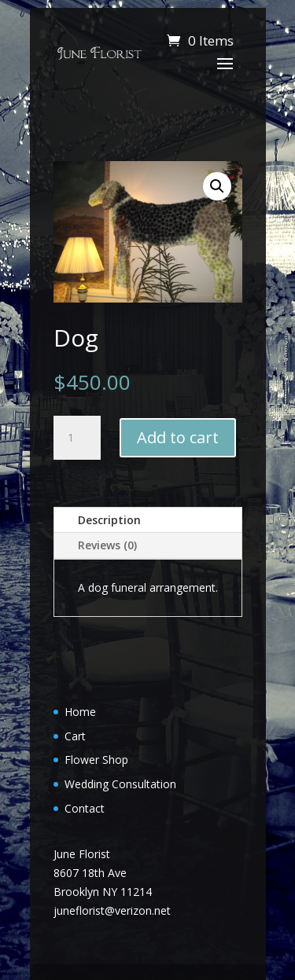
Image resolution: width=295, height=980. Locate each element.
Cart (75, 736)
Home (80, 712)
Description (109, 520)
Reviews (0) (107, 545)
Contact (85, 808)
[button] (217, 186)
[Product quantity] (77, 438)
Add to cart (178, 437)
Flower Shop (96, 760)
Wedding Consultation (120, 784)
